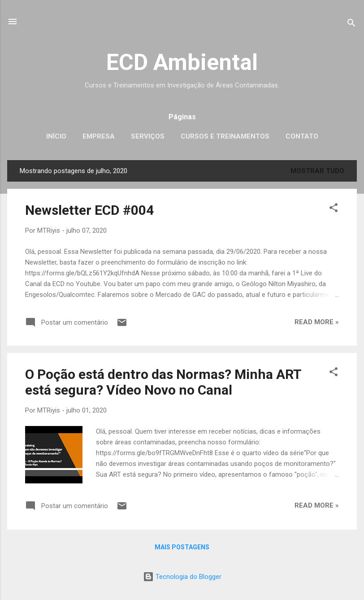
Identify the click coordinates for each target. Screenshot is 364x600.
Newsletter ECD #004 (89, 210)
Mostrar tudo (317, 171)
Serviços (148, 136)
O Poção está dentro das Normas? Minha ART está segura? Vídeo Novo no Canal (163, 382)
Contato (302, 136)
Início (56, 136)
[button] (334, 209)
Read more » (317, 322)
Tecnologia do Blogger (182, 577)
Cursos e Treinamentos (225, 136)
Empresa (99, 136)
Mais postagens (182, 547)
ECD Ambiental (182, 62)
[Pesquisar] (351, 24)
